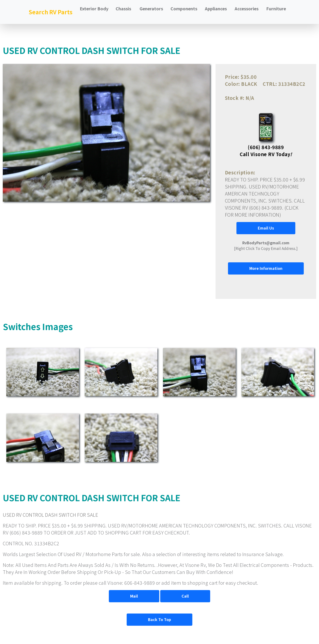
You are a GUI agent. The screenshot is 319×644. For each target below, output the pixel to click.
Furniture (276, 8)
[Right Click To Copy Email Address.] (266, 245)
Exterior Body (94, 8)
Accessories (247, 8)
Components (184, 8)
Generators (151, 8)
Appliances (216, 8)
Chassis (123, 8)
